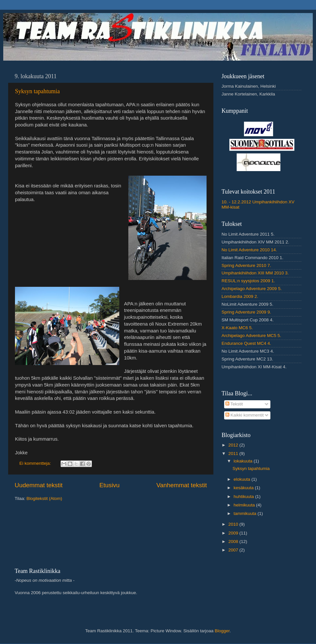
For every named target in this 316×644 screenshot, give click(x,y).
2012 (234, 445)
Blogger (222, 631)
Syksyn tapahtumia (37, 91)
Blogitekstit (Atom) (44, 498)
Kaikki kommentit (245, 415)
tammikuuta (246, 513)
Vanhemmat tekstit (182, 485)
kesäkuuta (244, 488)
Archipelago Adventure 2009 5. (252, 289)
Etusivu (109, 485)
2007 (234, 550)
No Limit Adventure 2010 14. (249, 250)
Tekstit (234, 404)
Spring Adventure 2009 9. (246, 312)
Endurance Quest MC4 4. (246, 343)
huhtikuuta (244, 497)
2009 (234, 533)
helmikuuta (245, 505)
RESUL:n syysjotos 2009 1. (248, 281)
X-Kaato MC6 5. (237, 328)
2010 (234, 524)
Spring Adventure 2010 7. (246, 265)
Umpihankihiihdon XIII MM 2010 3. (255, 273)
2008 (234, 542)
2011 (234, 454)
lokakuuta (244, 461)
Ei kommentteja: (36, 463)
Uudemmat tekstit (39, 485)
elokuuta (243, 479)
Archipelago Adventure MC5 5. (251, 336)
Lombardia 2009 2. (240, 296)
